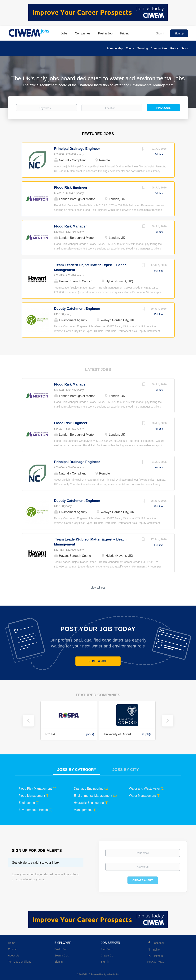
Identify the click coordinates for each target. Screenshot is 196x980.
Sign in (161, 33)
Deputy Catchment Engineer (77, 309)
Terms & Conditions (20, 962)
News (184, 48)
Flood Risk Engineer (71, 188)
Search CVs (62, 956)
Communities (159, 48)
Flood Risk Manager (71, 226)
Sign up (179, 33)
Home (12, 943)
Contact (13, 949)
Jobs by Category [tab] (77, 770)
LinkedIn (158, 956)
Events (130, 48)
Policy (174, 48)
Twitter (157, 950)
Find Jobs (164, 108)
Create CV (107, 956)
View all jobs (98, 588)
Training (143, 48)
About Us (14, 956)
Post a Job (98, 661)
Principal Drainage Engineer (77, 149)
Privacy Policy (156, 962)
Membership (115, 48)
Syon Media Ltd (111, 974)
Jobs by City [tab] (126, 770)
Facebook (159, 943)
